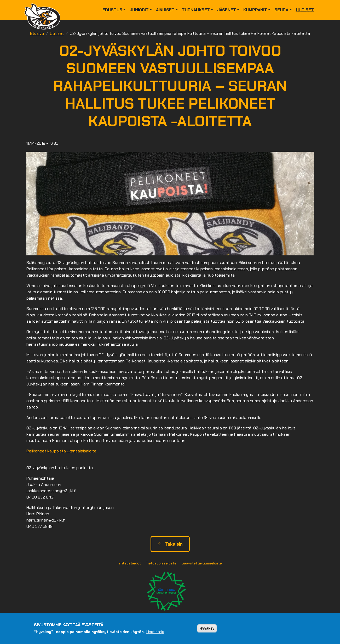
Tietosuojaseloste (161, 563)
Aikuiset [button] (165, 10)
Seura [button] (281, 10)
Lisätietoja (155, 633)
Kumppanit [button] (255, 10)
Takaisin (170, 544)
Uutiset (305, 10)
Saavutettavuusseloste (202, 563)
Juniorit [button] (139, 10)
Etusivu (37, 33)
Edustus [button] (112, 10)
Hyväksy (207, 629)
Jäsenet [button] (227, 10)
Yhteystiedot (130, 563)
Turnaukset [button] (196, 10)
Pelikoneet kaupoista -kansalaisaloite (61, 451)
